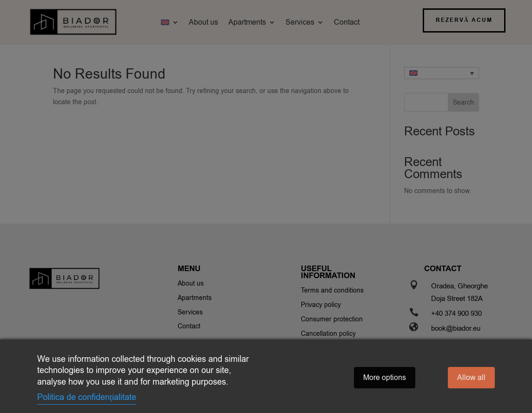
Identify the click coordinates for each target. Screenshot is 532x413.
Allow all (471, 378)
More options (385, 378)
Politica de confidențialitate (87, 397)
